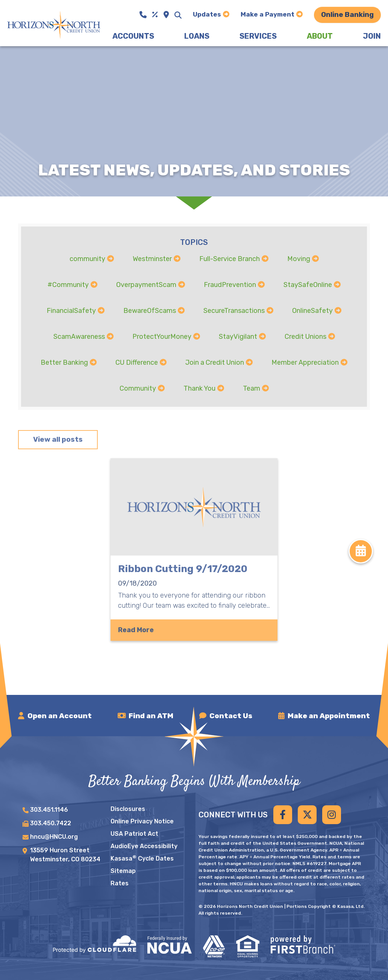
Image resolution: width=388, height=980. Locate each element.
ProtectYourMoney (162, 336)
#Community (68, 285)
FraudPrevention (230, 285)
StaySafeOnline (308, 285)
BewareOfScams (150, 310)
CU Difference (137, 362)
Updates (207, 14)
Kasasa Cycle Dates (142, 858)
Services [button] (258, 36)
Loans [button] (197, 36)
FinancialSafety (71, 310)
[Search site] (178, 15)
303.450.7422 (51, 823)
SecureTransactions (234, 310)
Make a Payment (268, 14)
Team (252, 388)
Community (138, 388)
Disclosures (128, 809)
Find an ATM (151, 716)
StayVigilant (238, 336)
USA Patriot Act (134, 834)
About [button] (320, 36)
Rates (120, 883)
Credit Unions (305, 336)
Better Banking (64, 362)
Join (372, 36)
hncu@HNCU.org (54, 837)
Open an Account (60, 716)
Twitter (307, 815)
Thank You (199, 388)
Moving (299, 259)
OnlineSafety (312, 310)
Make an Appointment (329, 716)
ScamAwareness (79, 336)
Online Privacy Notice (142, 821)
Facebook (283, 815)
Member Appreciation (305, 362)
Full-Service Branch (230, 259)
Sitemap (123, 871)
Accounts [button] (133, 36)
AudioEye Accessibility (144, 846)
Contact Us (231, 716)
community (87, 259)
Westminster (152, 259)
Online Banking (347, 14)
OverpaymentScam (146, 285)
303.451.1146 (49, 810)
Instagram (332, 815)
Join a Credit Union (215, 362)
